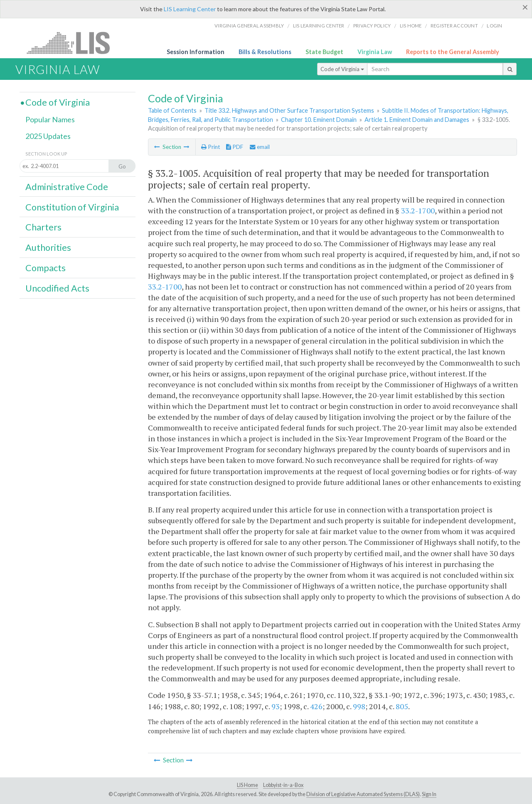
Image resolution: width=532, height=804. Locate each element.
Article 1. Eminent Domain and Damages (417, 120)
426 (316, 706)
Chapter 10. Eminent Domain (319, 120)
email (260, 147)
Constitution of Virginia (72, 207)
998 (359, 706)
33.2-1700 (418, 210)
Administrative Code (67, 187)
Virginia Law (375, 52)
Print (211, 147)
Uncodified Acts (57, 288)
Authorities (48, 247)
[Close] (525, 7)
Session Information (196, 52)
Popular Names (50, 119)
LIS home (411, 26)
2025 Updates (48, 136)
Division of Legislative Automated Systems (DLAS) (363, 794)
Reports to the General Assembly (453, 52)
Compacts (46, 268)
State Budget (324, 52)
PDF (235, 147)
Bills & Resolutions (265, 52)
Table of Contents (172, 110)
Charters (43, 227)
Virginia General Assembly (249, 26)
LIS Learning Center (190, 9)
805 (402, 706)
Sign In (429, 794)
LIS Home (248, 785)
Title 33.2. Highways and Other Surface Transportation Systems (289, 110)
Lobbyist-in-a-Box (283, 785)
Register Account (454, 26)
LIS (73, 43)
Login (494, 26)
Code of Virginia (342, 69)
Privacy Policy (372, 26)
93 (276, 706)
